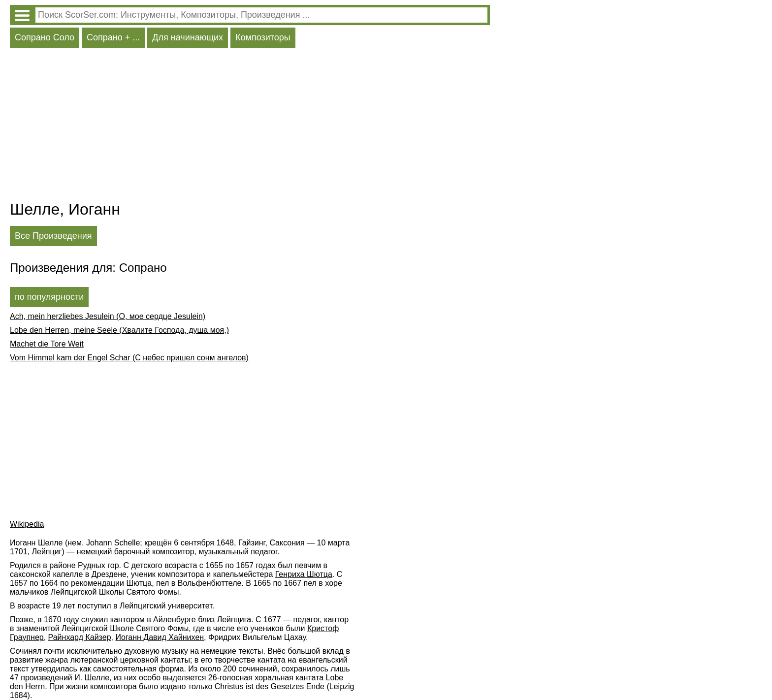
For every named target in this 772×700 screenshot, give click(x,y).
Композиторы (263, 37)
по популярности (49, 297)
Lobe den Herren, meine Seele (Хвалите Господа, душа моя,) (119, 330)
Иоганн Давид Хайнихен (160, 637)
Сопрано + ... (113, 37)
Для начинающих (188, 37)
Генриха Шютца (304, 574)
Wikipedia (27, 524)
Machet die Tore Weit (47, 344)
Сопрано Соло (45, 37)
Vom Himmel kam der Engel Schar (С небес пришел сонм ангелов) (129, 358)
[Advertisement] (250, 127)
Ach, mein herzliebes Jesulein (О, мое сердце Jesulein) (108, 316)
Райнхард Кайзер (80, 637)
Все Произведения (53, 236)
